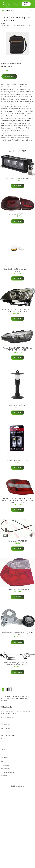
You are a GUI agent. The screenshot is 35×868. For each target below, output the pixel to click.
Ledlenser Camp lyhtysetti (18, 405)
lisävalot (19, 64)
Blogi (3, 762)
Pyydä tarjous (26, 4)
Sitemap (4, 776)
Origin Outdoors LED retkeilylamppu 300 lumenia (17, 270)
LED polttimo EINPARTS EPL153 (18, 460)
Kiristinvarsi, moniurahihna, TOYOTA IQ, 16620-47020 (18, 634)
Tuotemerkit (5, 746)
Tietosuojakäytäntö (8, 772)
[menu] (31, 11)
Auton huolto (6, 728)
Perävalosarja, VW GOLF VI (17, 214)
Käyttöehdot (6, 769)
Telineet (4, 742)
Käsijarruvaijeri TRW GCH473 (18, 541)
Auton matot (5, 732)
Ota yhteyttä (5, 765)
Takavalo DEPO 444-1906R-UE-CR (18, 589)
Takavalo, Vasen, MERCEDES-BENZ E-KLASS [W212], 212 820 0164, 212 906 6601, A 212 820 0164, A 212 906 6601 (17, 500)
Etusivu (4, 24)
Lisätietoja (9, 76)
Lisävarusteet (6, 739)
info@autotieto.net (7, 717)
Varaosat (13, 64)
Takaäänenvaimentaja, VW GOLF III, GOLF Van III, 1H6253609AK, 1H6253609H (18, 664)
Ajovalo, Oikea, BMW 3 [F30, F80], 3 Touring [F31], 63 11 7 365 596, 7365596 (18, 349)
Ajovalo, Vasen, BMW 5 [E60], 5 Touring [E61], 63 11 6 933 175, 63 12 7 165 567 (17, 310)
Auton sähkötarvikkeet (9, 735)
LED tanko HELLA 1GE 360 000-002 (18, 178)
